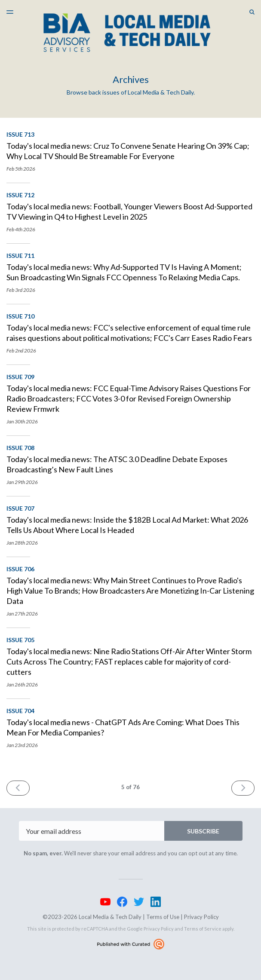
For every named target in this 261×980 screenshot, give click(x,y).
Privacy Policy (201, 917)
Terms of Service (203, 929)
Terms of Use (163, 917)
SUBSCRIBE (203, 831)
